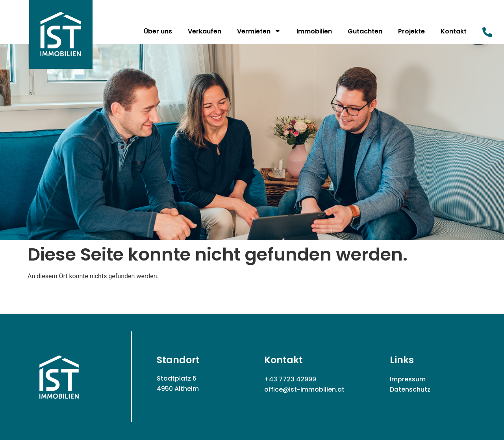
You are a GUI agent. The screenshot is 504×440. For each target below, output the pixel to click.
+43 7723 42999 (290, 379)
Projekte (411, 31)
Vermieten (259, 31)
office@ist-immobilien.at (304, 389)
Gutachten (365, 31)
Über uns (158, 31)
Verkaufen (205, 31)
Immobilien (314, 31)
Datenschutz (410, 389)
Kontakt (454, 31)
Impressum (408, 379)
